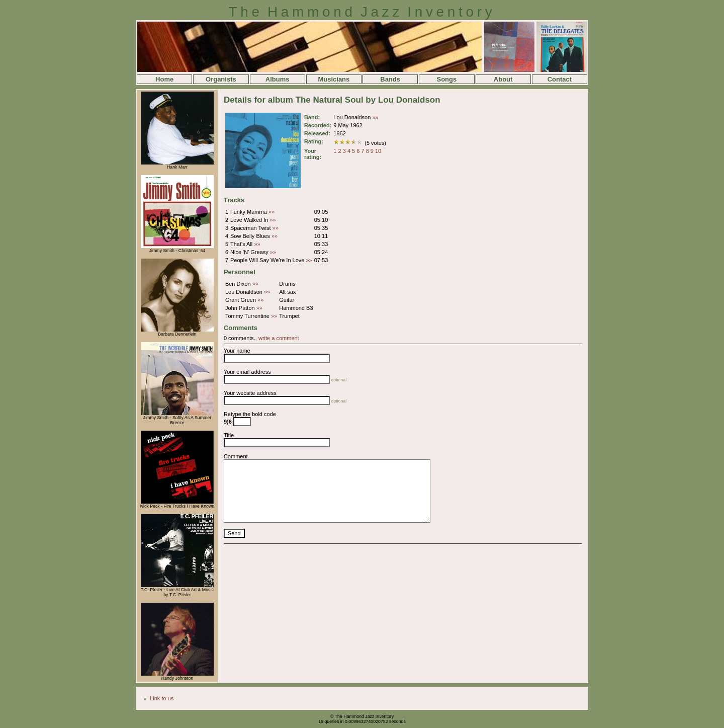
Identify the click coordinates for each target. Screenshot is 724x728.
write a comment (279, 338)
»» (375, 117)
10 (378, 151)
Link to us (162, 698)
